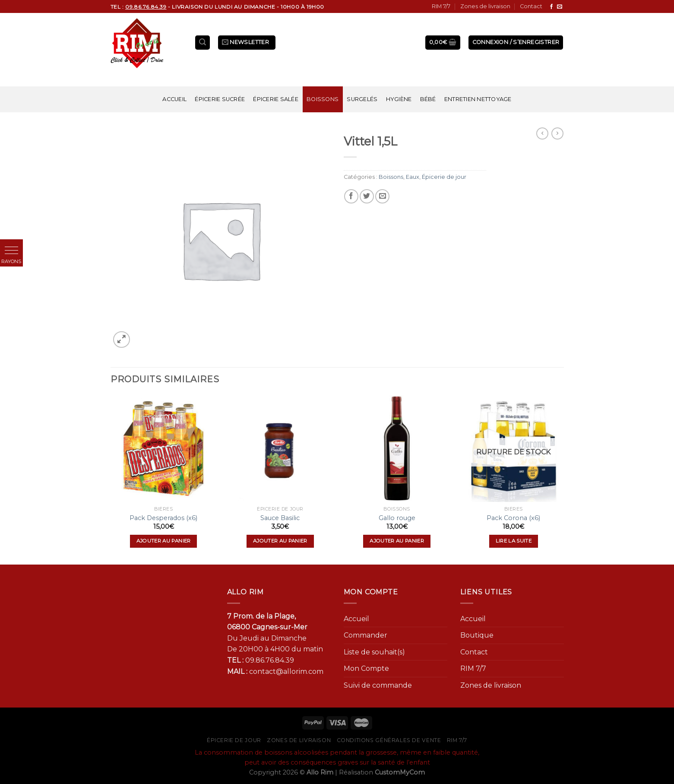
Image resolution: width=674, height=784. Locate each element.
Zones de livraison (485, 6)
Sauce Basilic (280, 518)
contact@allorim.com (286, 671)
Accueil (174, 99)
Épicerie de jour (444, 177)
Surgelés (362, 99)
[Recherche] (203, 43)
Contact (531, 6)
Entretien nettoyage (478, 99)
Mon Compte (366, 668)
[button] (11, 251)
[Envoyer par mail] (382, 196)
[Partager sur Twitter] (367, 196)
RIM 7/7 (441, 6)
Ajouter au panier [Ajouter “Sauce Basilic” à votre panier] (280, 541)
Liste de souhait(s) (374, 652)
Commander (365, 635)
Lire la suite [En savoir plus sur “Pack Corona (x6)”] (514, 541)
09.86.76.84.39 (270, 660)
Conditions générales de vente (389, 740)
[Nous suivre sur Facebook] (551, 7)
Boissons (323, 99)
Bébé (428, 99)
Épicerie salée (276, 99)
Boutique (477, 635)
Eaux (413, 177)
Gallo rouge (397, 518)
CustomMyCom (400, 772)
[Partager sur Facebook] (351, 196)
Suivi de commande (378, 685)
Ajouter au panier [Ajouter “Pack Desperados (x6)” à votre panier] (164, 541)
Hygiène (399, 99)
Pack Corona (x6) (513, 518)
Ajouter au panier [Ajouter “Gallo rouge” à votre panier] (397, 541)
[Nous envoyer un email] (560, 7)
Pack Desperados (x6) (163, 518)
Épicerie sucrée (220, 99)
